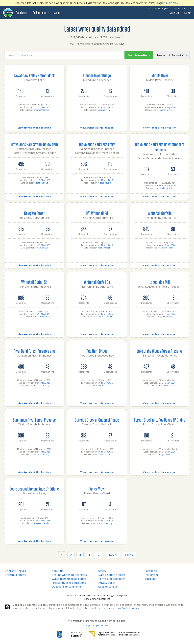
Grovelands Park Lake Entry (97, 144)
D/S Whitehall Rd (97, 213)
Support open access (97, 625)
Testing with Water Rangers (69, 575)
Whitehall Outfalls (160, 213)
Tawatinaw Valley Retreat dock (34, 75)
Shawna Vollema (41, 110)
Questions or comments (67, 587)
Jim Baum (167, 454)
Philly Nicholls (167, 188)
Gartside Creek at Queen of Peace (97, 420)
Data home (22, 13)
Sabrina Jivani (104, 110)
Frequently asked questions (69, 583)
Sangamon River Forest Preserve (34, 420)
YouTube (151, 579)
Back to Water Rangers (158, 8)
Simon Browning (104, 523)
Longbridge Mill (160, 282)
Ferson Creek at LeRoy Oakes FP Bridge (160, 420)
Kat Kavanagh (41, 248)
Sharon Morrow (167, 110)
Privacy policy (107, 583)
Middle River (160, 75)
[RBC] (60, 634)
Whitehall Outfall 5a (97, 282)
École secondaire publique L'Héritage (34, 489)
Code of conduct (108, 587)
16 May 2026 (44, 383)
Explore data (41, 13)
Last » (129, 555)
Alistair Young (41, 183)
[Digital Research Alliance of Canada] (114, 634)
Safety (102, 571)
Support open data (182, 8)
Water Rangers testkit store (69, 579)
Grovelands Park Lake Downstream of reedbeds (160, 147)
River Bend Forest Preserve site (34, 351)
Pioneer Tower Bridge (97, 75)
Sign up (174, 13)
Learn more (172, 3)
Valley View (97, 489)
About (59, 13)
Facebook (151, 571)
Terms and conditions (112, 579)
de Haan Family (41, 523)
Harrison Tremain (41, 317)
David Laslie (104, 454)
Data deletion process (112, 575)
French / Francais (16, 575)
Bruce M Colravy (41, 386)
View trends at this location (34, 128)
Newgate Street (34, 213)
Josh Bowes (167, 317)
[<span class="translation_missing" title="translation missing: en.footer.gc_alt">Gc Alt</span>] (77, 634)
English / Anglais (16, 571)
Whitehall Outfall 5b (34, 282)
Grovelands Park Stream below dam (34, 144)
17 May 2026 (44, 107)
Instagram (151, 575)
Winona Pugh (104, 386)
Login (188, 13)
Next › (113, 555)
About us (57, 571)
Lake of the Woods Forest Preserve (160, 351)
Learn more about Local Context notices (117, 608)
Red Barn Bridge (97, 351)
